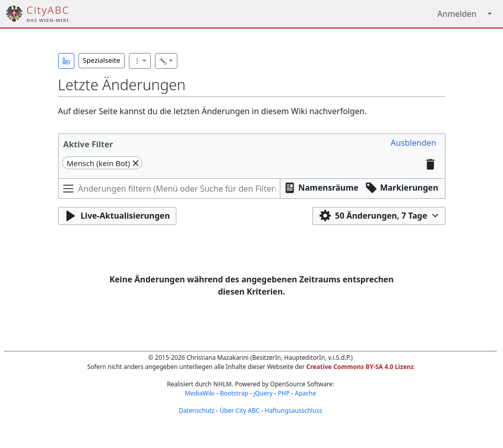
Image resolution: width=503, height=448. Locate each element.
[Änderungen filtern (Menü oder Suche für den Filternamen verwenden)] (169, 189)
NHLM (222, 384)
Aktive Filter (88, 144)
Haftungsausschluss (293, 411)
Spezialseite (102, 60)
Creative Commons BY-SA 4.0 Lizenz (360, 367)
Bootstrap (234, 393)
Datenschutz (197, 411)
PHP (284, 393)
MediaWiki (200, 393)
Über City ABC (240, 411)
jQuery (263, 393)
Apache (306, 393)
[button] (66, 61)
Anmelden (457, 14)
